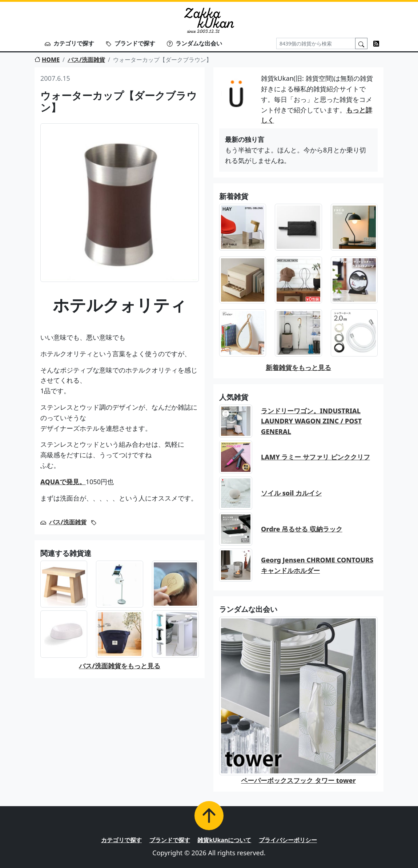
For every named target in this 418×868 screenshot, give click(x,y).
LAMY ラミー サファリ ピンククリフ (315, 457)
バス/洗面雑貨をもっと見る (120, 666)
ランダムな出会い (194, 43)
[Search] (316, 43)
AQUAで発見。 (63, 482)
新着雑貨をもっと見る (298, 367)
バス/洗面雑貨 (86, 60)
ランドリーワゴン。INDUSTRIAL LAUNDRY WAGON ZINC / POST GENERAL (311, 421)
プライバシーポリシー (288, 840)
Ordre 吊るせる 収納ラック (302, 529)
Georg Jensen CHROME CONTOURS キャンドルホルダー (317, 565)
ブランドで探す (130, 43)
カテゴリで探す (69, 43)
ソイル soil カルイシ (291, 493)
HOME (47, 60)
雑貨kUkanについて (224, 840)
